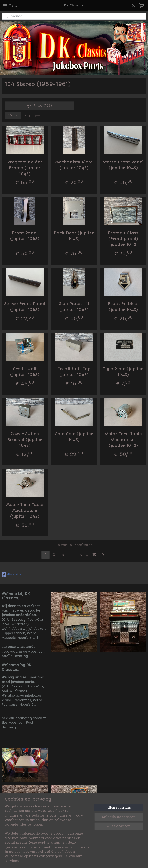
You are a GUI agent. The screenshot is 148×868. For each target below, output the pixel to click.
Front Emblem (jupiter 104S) (123, 307)
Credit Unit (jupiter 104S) (25, 372)
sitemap (74, 860)
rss (84, 860)
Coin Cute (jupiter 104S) (74, 437)
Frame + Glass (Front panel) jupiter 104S (123, 239)
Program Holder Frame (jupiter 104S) (25, 168)
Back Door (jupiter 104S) (74, 236)
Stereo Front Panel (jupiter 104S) (123, 165)
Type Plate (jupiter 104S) (123, 372)
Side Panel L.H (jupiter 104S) (74, 307)
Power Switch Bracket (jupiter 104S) (25, 440)
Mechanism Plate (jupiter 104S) (74, 165)
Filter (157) (39, 106)
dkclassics (11, 574)
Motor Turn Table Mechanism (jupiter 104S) (123, 440)
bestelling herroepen (104, 860)
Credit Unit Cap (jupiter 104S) (74, 372)
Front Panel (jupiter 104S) (25, 236)
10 (94, 555)
